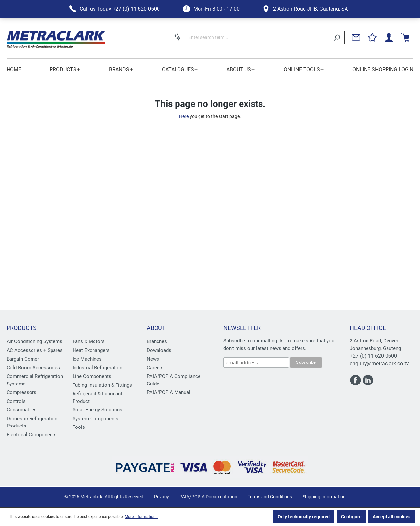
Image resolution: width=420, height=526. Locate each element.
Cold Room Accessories (33, 368)
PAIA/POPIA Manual (168, 392)
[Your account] (389, 37)
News (153, 359)
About (156, 328)
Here (184, 116)
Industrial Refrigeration (97, 368)
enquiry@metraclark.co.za (380, 364)
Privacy (161, 497)
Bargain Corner (23, 359)
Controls (16, 401)
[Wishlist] (372, 37)
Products (22, 328)
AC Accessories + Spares (35, 350)
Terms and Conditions (270, 497)
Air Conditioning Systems (34, 341)
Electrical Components (32, 435)
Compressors (21, 392)
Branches (157, 341)
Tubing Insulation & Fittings (102, 385)
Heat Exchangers (91, 350)
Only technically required (304, 517)
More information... (142, 517)
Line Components (92, 376)
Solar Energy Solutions (97, 410)
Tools (79, 427)
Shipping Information (324, 497)
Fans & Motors (89, 341)
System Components (95, 419)
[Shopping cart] (405, 37)
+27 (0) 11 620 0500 (373, 356)
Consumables (22, 410)
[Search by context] (178, 37)
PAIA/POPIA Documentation (208, 497)
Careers (155, 368)
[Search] (337, 38)
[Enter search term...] (257, 38)
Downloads (159, 350)
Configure (351, 517)
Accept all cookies (392, 517)
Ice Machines (87, 359)
